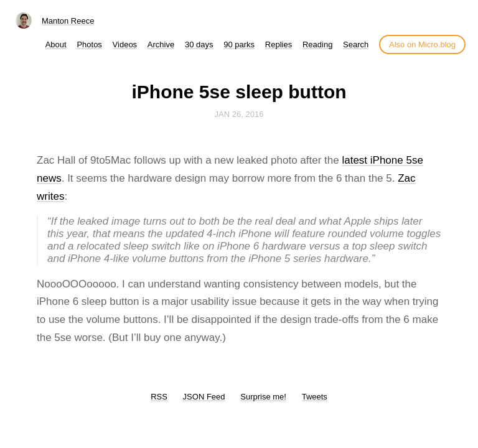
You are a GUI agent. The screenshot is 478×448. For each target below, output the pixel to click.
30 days (199, 44)
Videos (125, 44)
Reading (317, 44)
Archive (161, 44)
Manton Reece (68, 21)
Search (356, 44)
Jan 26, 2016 (239, 114)
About (56, 44)
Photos (89, 44)
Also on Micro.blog (422, 44)
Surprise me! (263, 397)
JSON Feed (204, 397)
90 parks (239, 44)
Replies (279, 44)
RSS (159, 397)
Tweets (315, 397)
